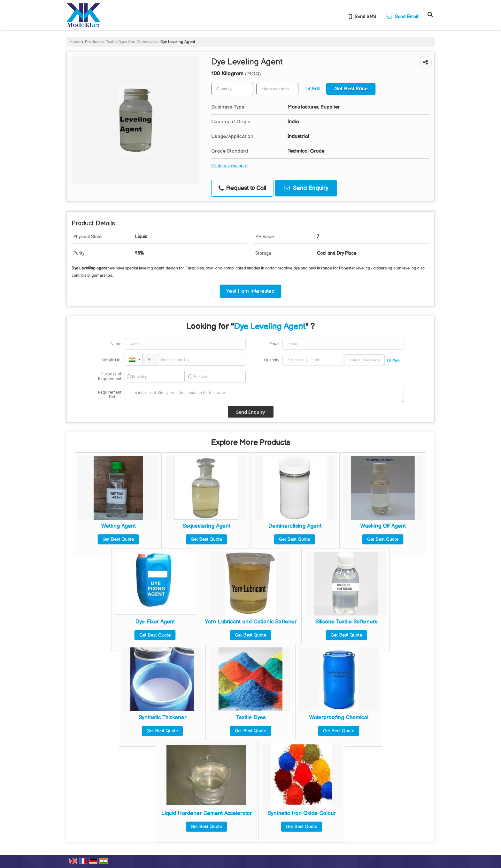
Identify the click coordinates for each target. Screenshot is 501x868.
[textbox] (277, 89)
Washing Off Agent (383, 526)
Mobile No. (112, 360)
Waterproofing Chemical (339, 718)
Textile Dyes (251, 718)
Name (116, 344)
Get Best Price (351, 89)
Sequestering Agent (206, 526)
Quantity (272, 360)
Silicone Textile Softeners (346, 622)
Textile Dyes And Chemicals (131, 42)
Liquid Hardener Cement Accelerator (206, 813)
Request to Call (242, 188)
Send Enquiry (306, 188)
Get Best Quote (118, 539)
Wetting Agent (118, 526)
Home (75, 42)
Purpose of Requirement (110, 376)
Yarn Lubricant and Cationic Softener (251, 622)
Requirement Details (110, 395)
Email (274, 344)
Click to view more (229, 166)
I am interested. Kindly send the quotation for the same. (264, 395)
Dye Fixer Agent (155, 622)
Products (93, 42)
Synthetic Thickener (162, 718)
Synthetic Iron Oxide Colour (302, 813)
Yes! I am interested (250, 291)
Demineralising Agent (295, 526)
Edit (313, 89)
